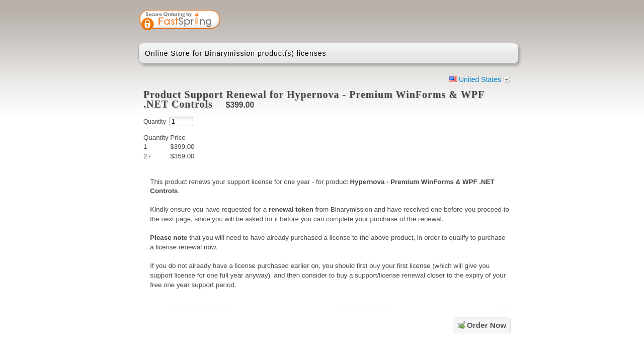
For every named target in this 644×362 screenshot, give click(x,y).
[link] (471, 21)
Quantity (155, 122)
